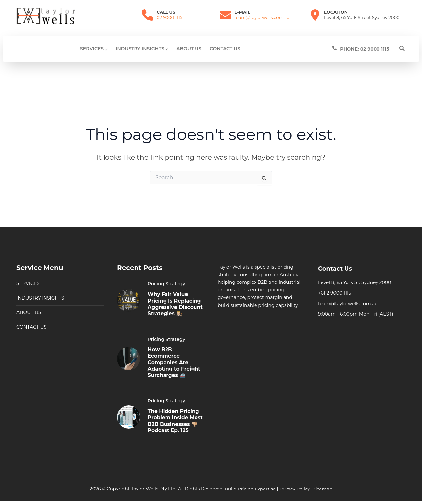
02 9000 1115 (169, 17)
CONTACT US (31, 316)
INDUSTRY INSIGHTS (40, 287)
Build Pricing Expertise (249, 489)
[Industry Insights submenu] (167, 49)
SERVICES (28, 273)
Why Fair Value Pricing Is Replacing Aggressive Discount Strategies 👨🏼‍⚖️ (175, 296)
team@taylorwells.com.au (262, 17)
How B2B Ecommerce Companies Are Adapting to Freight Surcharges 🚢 (175, 357)
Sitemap (324, 489)
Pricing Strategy (166, 273)
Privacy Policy (295, 489)
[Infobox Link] (368, 49)
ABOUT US (29, 302)
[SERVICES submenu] (106, 49)
